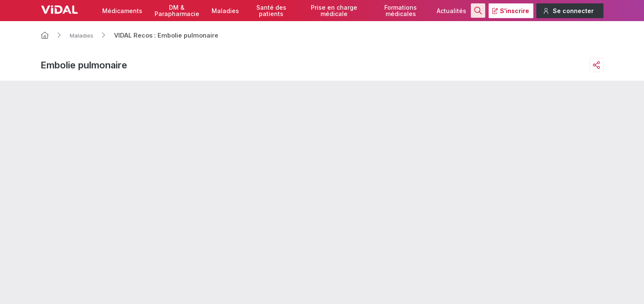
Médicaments (122, 11)
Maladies (225, 11)
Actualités (451, 11)
